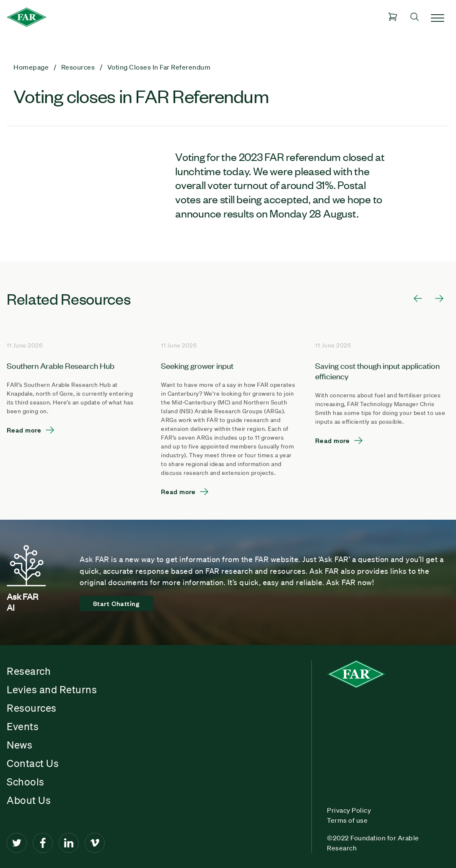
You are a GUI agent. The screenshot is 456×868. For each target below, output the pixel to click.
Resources (32, 708)
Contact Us (33, 763)
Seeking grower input (197, 365)
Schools (26, 782)
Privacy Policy (349, 810)
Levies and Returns (52, 689)
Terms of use (347, 820)
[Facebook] (43, 843)
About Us (29, 800)
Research (29, 671)
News (19, 745)
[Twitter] (17, 843)
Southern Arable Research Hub (61, 365)
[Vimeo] (95, 843)
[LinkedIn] (69, 843)
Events (23, 726)
